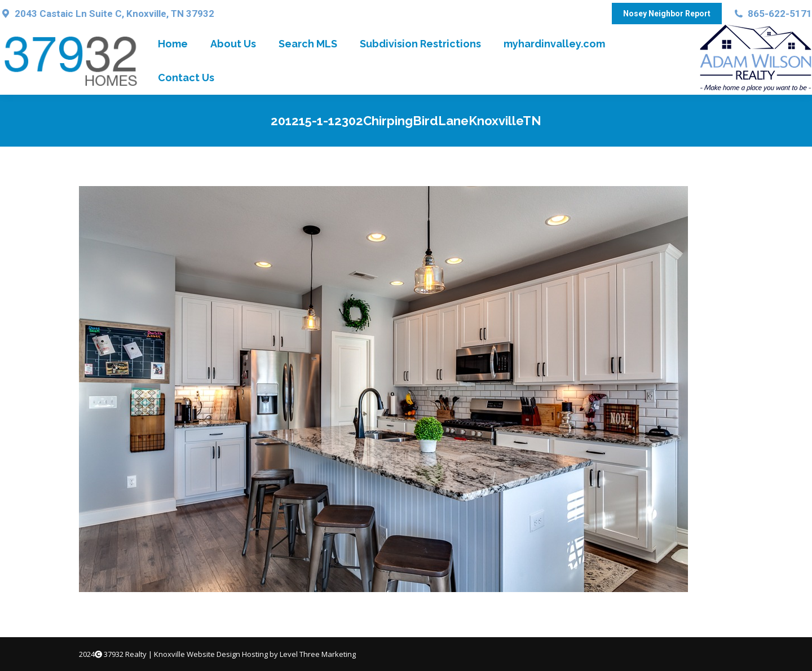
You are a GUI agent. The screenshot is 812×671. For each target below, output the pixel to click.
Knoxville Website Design (197, 654)
